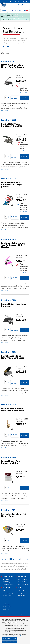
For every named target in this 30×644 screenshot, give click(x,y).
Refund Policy (21, 597)
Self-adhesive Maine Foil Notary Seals (14, 515)
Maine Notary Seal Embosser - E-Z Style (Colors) (12, 185)
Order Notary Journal (23, 585)
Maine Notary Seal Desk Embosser (14, 305)
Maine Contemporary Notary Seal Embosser (13, 410)
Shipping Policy (21, 595)
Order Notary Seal (22, 581)
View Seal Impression (15, 98)
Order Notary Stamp (22, 580)
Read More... (8, 47)
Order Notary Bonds (8, 585)
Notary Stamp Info (22, 590)
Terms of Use (5, 636)
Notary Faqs (6, 603)
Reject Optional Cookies (9, 642)
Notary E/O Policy (7, 583)
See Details (24, 92)
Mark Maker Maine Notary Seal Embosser (13, 357)
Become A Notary (7, 606)
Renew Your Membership (9, 597)
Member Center (7, 592)
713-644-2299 (16, 2)
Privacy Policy (21, 594)
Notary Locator (6, 605)
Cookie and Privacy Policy (17, 636)
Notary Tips (6, 608)
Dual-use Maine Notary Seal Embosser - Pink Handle (13, 245)
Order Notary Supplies (23, 583)
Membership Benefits (8, 594)
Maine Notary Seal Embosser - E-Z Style (12, 125)
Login (4, 590)
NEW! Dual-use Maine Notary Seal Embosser (13, 66)
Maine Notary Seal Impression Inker (11, 462)
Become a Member (7, 595)
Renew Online (6, 581)
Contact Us (26, 2)
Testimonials (6, 610)
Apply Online (6, 580)
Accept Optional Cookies (10, 639)
